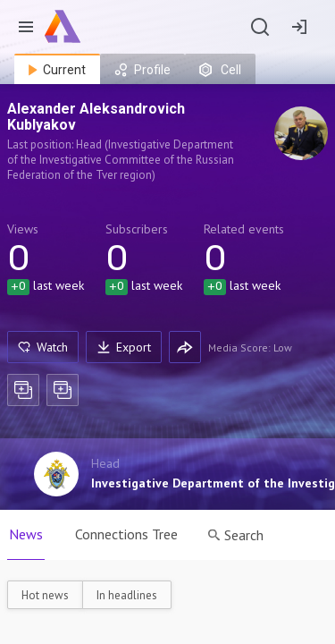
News (26, 534)
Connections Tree (126, 534)
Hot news (45, 595)
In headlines (127, 595)
